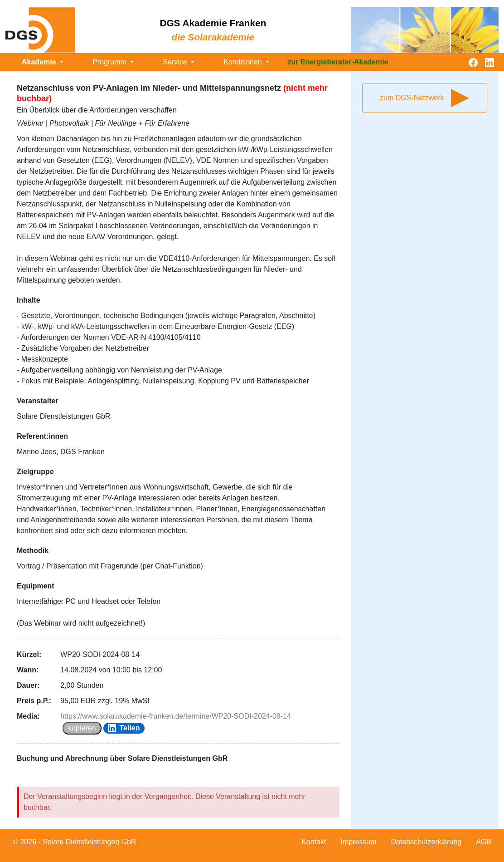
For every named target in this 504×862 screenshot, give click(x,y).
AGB (484, 842)
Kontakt (314, 842)
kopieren (82, 728)
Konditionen (244, 62)
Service (176, 62)
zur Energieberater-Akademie (338, 62)
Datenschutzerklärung (426, 842)
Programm (110, 62)
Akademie (40, 62)
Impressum (358, 842)
